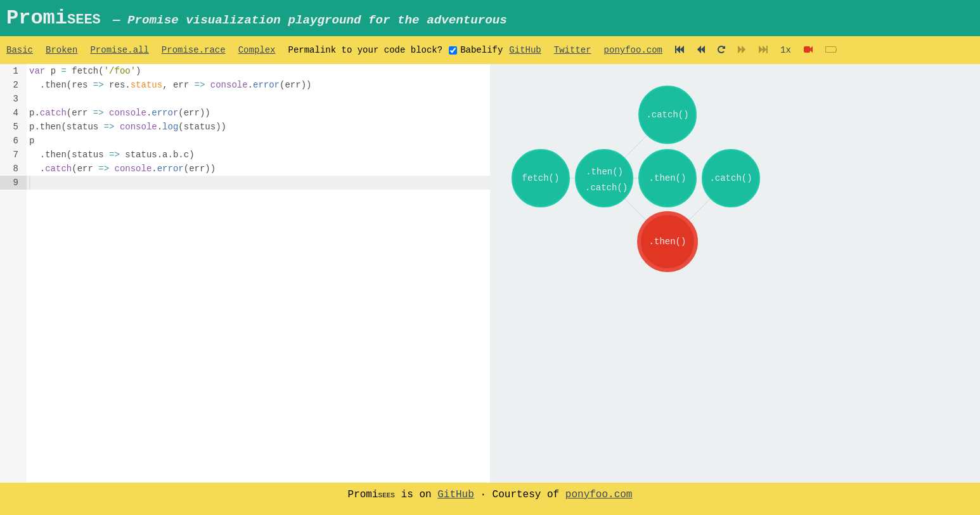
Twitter (573, 55)
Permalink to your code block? (365, 55)
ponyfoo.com (633, 55)
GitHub (525, 55)
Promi (264, 20)
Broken (61, 55)
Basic (20, 55)
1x (786, 55)
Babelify (481, 56)
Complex (257, 55)
